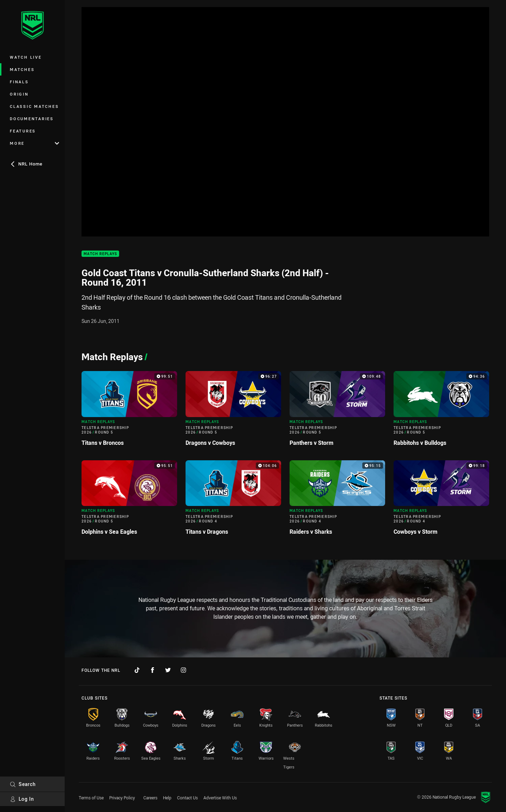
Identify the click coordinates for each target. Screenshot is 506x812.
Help (167, 798)
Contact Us (187, 798)
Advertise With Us (220, 798)
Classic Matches (34, 106)
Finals (19, 82)
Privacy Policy (122, 798)
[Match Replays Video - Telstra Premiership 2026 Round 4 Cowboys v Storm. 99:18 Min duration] (441, 501)
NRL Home (26, 164)
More (34, 143)
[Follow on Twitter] (168, 670)
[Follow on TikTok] (137, 670)
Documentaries (32, 119)
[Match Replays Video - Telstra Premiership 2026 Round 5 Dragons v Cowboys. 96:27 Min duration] (233, 411)
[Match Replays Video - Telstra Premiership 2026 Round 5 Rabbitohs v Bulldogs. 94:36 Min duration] (441, 411)
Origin (19, 94)
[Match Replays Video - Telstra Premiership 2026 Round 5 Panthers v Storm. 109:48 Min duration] (337, 411)
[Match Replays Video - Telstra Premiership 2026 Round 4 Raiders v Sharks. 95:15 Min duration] (337, 501)
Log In (22, 799)
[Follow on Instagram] (183, 670)
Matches (22, 69)
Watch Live (26, 57)
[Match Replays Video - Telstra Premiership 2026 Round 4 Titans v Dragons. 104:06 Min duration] (233, 501)
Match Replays (100, 254)
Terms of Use (91, 798)
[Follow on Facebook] (153, 670)
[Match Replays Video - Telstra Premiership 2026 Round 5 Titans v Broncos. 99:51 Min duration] (129, 411)
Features (23, 131)
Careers (150, 798)
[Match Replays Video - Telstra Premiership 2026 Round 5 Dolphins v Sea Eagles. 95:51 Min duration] (129, 501)
